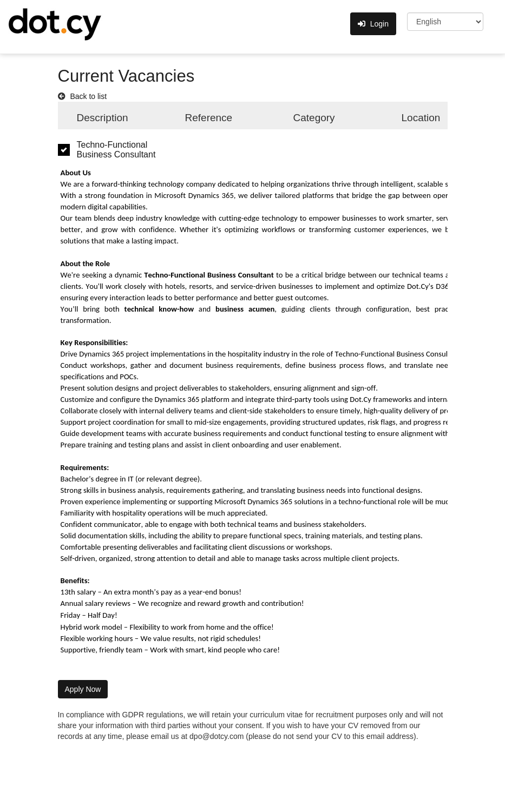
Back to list (88, 96)
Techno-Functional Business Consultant (116, 150)
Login (373, 24)
